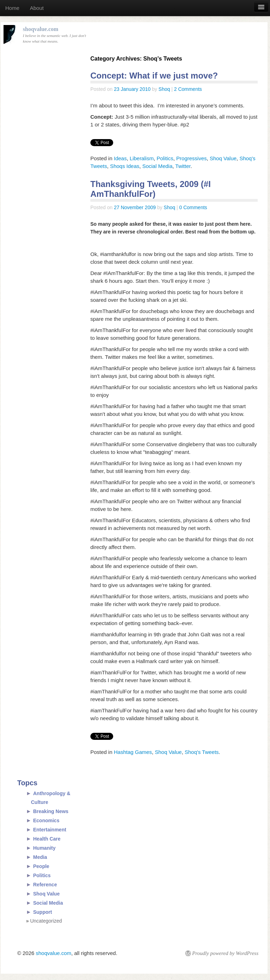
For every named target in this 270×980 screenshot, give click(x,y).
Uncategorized (46, 921)
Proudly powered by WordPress (225, 953)
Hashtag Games (133, 752)
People (41, 866)
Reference (45, 885)
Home (12, 8)
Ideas (120, 158)
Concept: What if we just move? (154, 76)
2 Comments (188, 89)
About (37, 8)
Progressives (191, 158)
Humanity (44, 848)
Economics (46, 820)
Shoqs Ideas (125, 166)
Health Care (47, 839)
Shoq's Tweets (202, 752)
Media (40, 857)
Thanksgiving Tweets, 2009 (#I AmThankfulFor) (150, 189)
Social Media (157, 166)
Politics (165, 158)
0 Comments (193, 207)
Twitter (183, 166)
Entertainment (50, 830)
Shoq (164, 89)
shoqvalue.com (54, 953)
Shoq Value (223, 158)
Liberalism (142, 158)
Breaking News (51, 811)
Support (43, 912)
